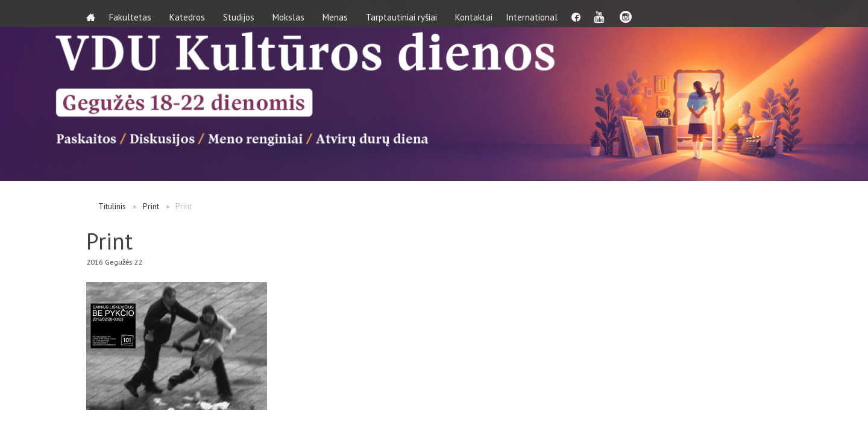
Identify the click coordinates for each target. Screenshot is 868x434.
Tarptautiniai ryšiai (406, 14)
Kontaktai (478, 14)
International (541, 14)
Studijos (243, 14)
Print (151, 206)
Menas (339, 14)
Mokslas (293, 14)
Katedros (191, 14)
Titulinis (112, 206)
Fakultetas (134, 14)
